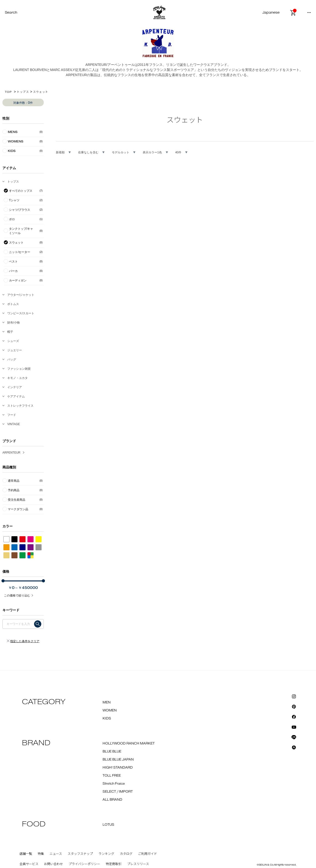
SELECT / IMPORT (118, 792)
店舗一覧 (26, 854)
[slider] (3, 581)
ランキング (106, 854)
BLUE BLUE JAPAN (118, 760)
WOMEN (110, 710)
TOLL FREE (112, 776)
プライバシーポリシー (84, 864)
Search (11, 13)
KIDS (107, 719)
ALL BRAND (112, 800)
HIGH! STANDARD (118, 768)
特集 (41, 854)
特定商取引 (114, 864)
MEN (107, 702)
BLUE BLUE (112, 752)
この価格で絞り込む (17, 596)
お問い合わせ (53, 864)
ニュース (56, 854)
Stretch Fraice (114, 784)
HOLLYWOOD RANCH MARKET (129, 744)
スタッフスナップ (80, 854)
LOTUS (108, 825)
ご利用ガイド (148, 854)
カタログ (126, 854)
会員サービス (29, 864)
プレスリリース (138, 864)
